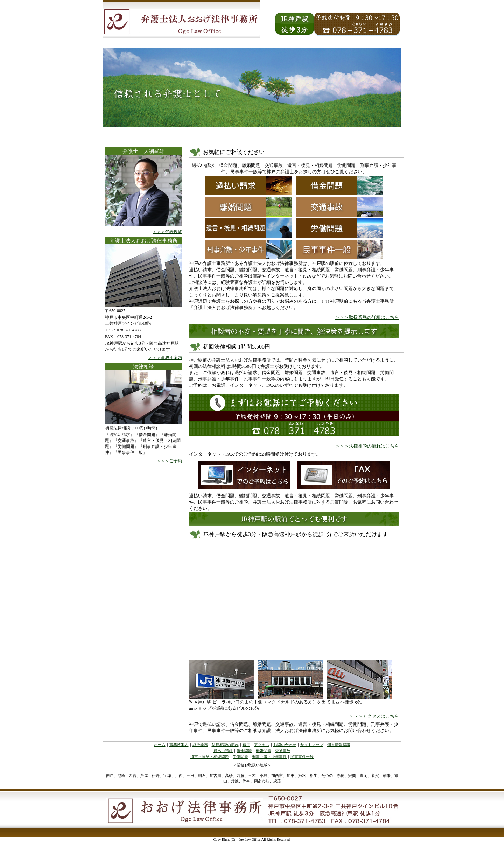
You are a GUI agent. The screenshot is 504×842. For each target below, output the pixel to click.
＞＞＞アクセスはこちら (374, 716)
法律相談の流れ (225, 745)
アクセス (262, 745)
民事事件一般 (302, 757)
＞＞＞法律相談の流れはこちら (367, 446)
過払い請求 (223, 751)
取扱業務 (200, 745)
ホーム (160, 745)
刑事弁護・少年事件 (269, 757)
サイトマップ (312, 745)
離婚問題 (264, 751)
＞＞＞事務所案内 (165, 358)
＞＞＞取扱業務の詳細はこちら (367, 317)
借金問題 (244, 751)
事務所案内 (179, 745)
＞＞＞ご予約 (169, 461)
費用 (246, 745)
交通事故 (283, 751)
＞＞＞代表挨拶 (167, 232)
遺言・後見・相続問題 (210, 757)
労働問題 (240, 757)
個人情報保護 (339, 745)
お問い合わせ (285, 745)
